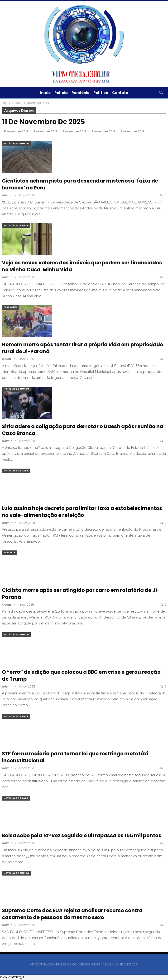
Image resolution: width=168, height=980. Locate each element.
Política (102, 93)
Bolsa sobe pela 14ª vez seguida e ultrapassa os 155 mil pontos (82, 835)
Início (44, 93)
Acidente (9, 553)
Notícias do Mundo (16, 144)
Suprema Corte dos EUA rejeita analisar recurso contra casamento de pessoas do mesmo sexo (72, 914)
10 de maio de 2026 (16, 131)
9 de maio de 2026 (46, 131)
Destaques (10, 307)
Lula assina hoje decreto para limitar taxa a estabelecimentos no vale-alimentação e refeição (82, 512)
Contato (122, 93)
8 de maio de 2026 (75, 131)
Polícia (60, 93)
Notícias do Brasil (16, 225)
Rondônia (81, 93)
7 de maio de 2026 (104, 131)
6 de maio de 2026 (133, 131)
